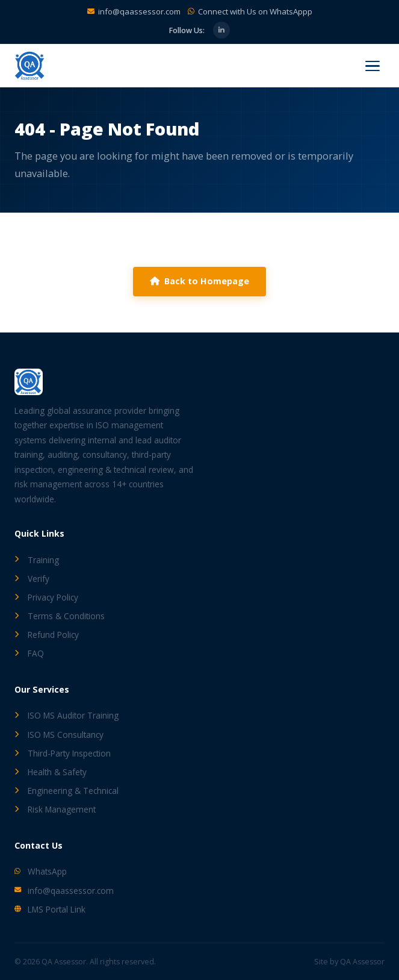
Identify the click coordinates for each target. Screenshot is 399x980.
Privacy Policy (46, 597)
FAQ (29, 653)
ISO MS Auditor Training (66, 715)
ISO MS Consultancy (59, 735)
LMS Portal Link (50, 909)
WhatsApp (41, 871)
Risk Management (55, 809)
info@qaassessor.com (139, 11)
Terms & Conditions (60, 616)
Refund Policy (47, 635)
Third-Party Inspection (63, 753)
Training (37, 560)
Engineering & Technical (66, 791)
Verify (32, 579)
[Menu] (373, 66)
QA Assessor (362, 962)
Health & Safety (51, 772)
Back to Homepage (199, 281)
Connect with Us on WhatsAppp (255, 11)
